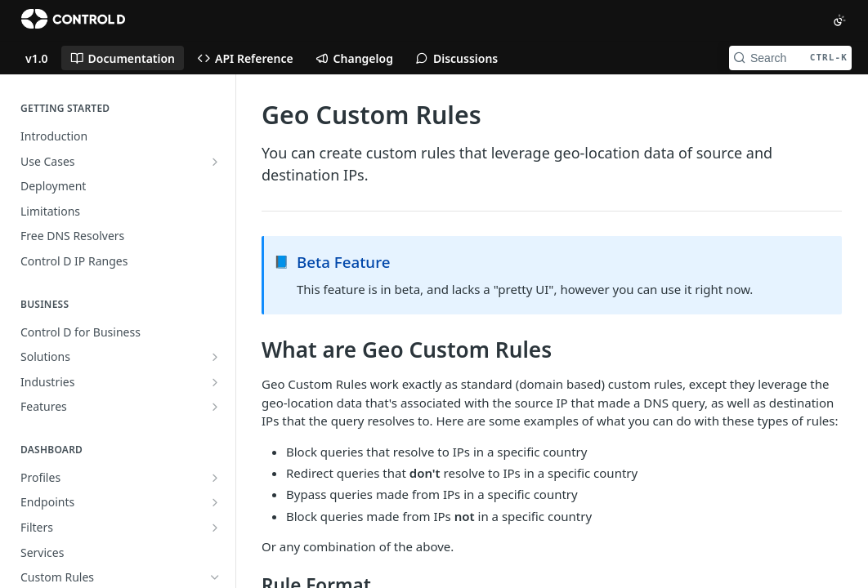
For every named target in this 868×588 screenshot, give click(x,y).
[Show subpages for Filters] (215, 528)
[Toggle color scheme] (839, 20)
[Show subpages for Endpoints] (215, 502)
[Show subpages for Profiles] (215, 478)
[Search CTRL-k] (790, 58)
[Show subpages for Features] (215, 407)
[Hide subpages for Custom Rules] (215, 577)
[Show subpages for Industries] (215, 382)
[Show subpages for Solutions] (215, 357)
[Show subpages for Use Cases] (215, 162)
